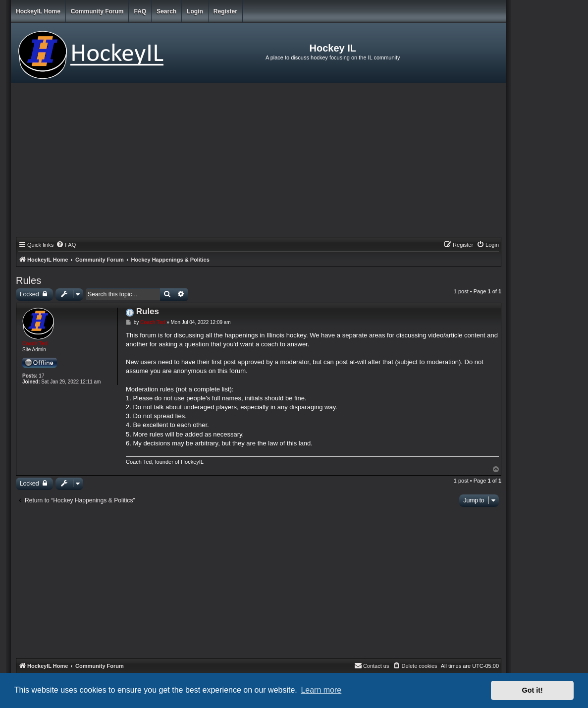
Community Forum (97, 11)
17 (41, 376)
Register (225, 11)
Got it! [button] (533, 690)
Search (166, 11)
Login (195, 11)
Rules (28, 280)
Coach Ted (35, 344)
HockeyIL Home (38, 11)
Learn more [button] (321, 690)
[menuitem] (66, 245)
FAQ (140, 11)
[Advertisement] (259, 163)
